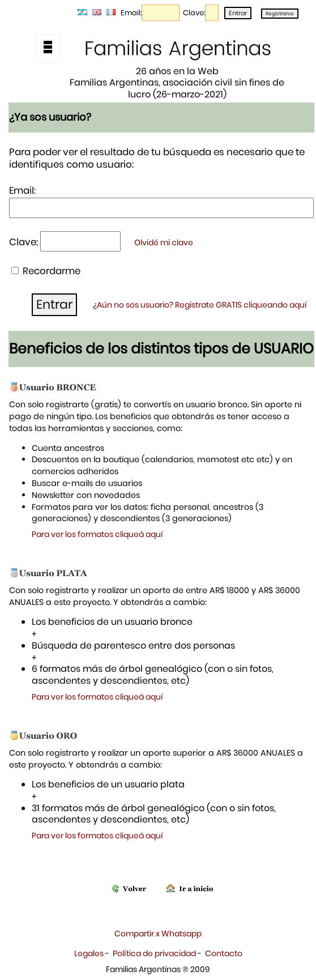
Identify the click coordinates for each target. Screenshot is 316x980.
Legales (89, 953)
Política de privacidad (154, 953)
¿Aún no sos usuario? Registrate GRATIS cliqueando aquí (200, 305)
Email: (131, 13)
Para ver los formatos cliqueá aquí (97, 534)
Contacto (224, 953)
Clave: (194, 13)
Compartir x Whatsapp (158, 934)
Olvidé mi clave (164, 242)
